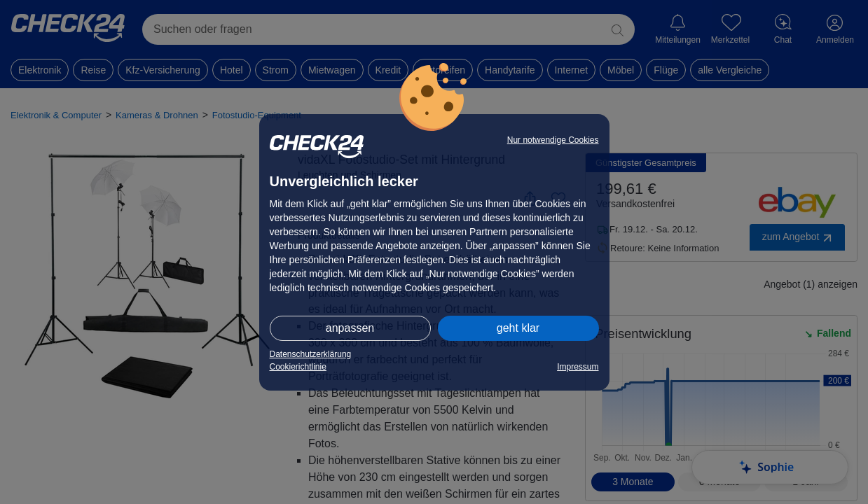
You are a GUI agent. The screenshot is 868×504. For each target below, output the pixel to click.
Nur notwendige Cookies (553, 140)
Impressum (578, 367)
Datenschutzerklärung (311, 354)
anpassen (350, 328)
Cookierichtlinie (298, 367)
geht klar (518, 328)
